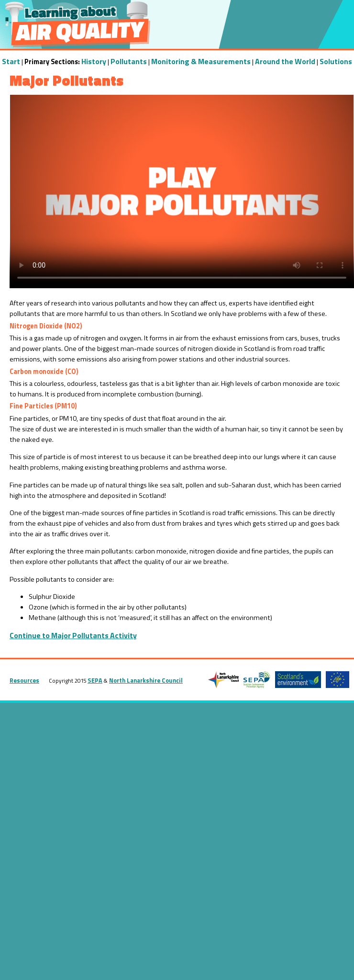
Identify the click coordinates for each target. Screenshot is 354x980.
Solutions (336, 61)
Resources (24, 681)
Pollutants (129, 61)
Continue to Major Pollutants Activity (73, 635)
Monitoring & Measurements (201, 61)
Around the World (285, 61)
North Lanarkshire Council (146, 681)
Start (11, 61)
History (94, 61)
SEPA (95, 681)
